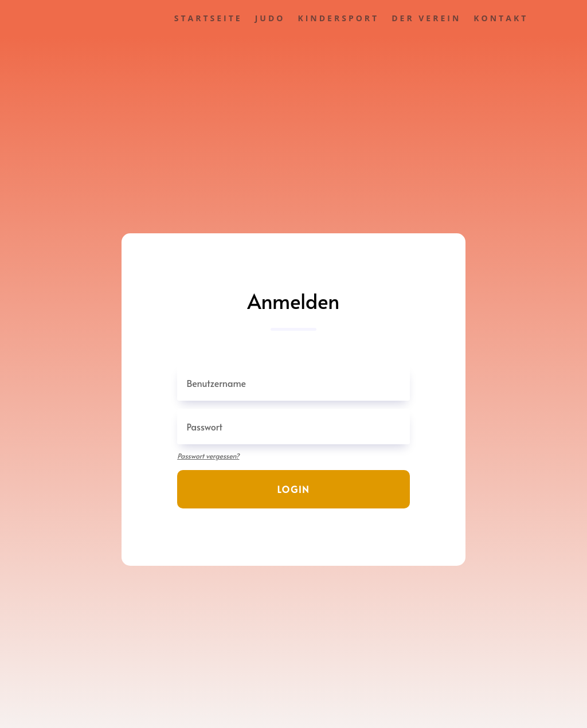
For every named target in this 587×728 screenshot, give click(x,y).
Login (294, 489)
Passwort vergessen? (208, 456)
